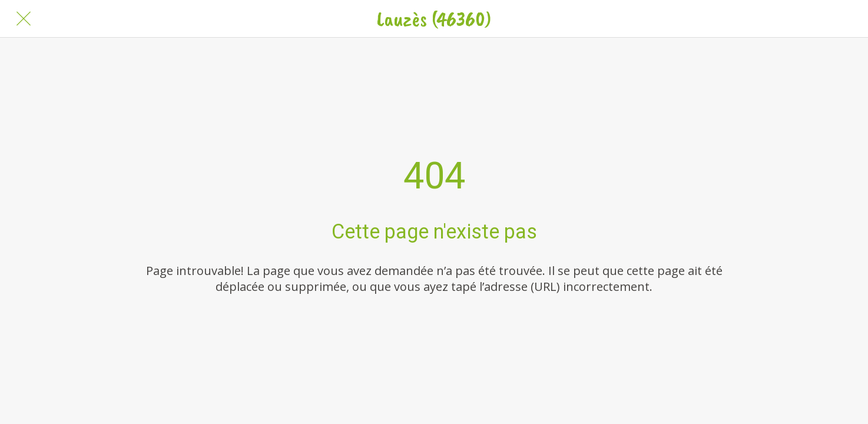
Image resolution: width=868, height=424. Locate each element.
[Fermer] (24, 19)
